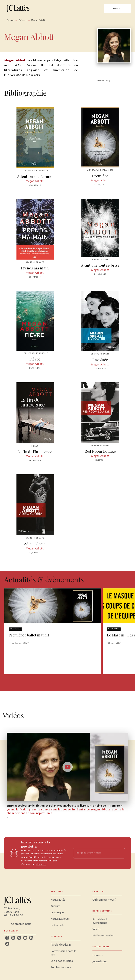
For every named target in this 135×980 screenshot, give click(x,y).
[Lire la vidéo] (67, 767)
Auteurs (23, 20)
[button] (53, 619)
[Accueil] (19, 8)
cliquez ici (41, 864)
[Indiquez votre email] (95, 853)
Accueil (11, 20)
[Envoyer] (121, 853)
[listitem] (7, 938)
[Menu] (118, 8)
